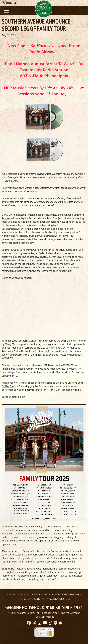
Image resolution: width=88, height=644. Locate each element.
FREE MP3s (24, 599)
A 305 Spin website (44, 617)
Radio (11, 3)
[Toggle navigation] (6, 10)
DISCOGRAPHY (40, 599)
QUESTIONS (35, 594)
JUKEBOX (74, 594)
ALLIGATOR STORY (60, 599)
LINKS (23, 594)
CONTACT (12, 594)
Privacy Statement (70, 613)
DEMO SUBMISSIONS (55, 594)
